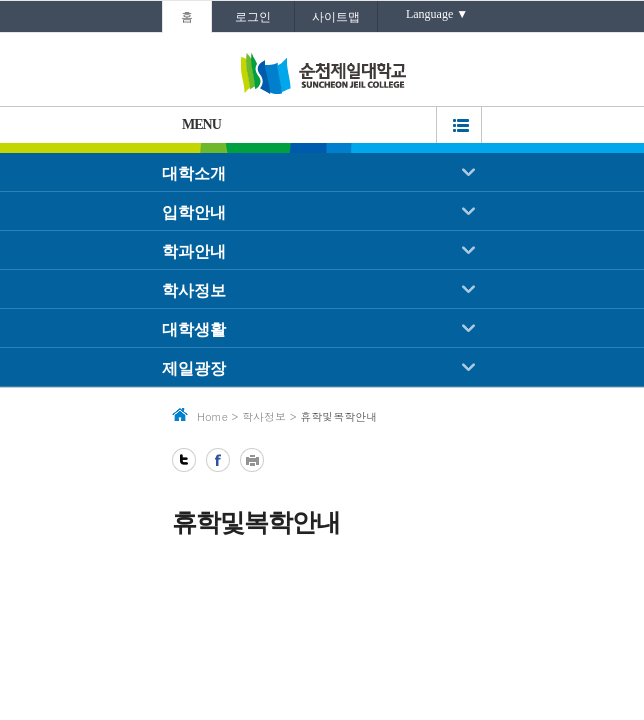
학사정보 (194, 290)
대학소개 (194, 173)
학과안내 (194, 251)
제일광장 (194, 368)
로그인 (253, 17)
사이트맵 (336, 17)
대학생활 (194, 329)
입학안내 (194, 212)
